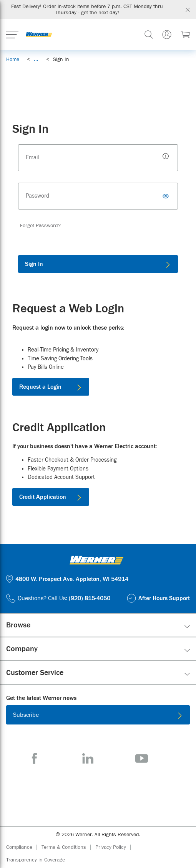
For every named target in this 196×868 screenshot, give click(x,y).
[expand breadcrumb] (36, 59)
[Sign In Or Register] (167, 35)
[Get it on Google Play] (123, 791)
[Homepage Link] (39, 35)
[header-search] (149, 35)
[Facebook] (34, 758)
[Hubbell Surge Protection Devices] (98, 79)
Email (32, 158)
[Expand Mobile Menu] (12, 35)
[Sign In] (98, 264)
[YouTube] (142, 758)
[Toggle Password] (167, 196)
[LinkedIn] (88, 758)
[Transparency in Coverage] (36, 860)
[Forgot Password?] (40, 226)
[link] (36, 59)
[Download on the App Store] (73, 791)
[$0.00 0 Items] (185, 35)
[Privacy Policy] (115, 847)
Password (37, 196)
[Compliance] (24, 847)
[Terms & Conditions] (68, 847)
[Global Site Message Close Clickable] (188, 10)
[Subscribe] (98, 715)
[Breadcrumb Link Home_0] (13, 59)
